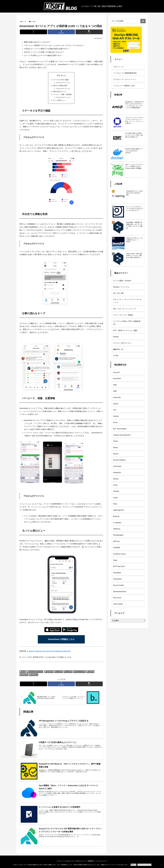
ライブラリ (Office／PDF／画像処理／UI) (127, 323)
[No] (161, 865)
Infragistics (117, 472)
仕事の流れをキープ (59, 92)
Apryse (116, 404)
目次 (59, 75)
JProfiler (116, 491)
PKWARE (117, 548)
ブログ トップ (118, 67)
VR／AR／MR (118, 293)
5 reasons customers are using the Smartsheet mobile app (49, 652)
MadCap (116, 516)
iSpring (116, 479)
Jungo (115, 498)
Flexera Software (119, 460)
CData (115, 441)
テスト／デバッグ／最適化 (123, 315)
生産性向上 (34, 675)
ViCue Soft (117, 598)
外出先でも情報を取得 (60, 86)
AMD (115, 391)
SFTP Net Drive (119, 566)
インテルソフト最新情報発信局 (125, 73)
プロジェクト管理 (80, 672)
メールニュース (101, 862)
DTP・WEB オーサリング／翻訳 (125, 330)
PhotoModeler (118, 535)
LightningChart (119, 510)
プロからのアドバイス (63, 83)
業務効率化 (24, 675)
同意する (133, 865)
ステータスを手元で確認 (61, 80)
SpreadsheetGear (120, 592)
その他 (23, 672)
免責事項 (91, 862)
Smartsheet (49, 672)
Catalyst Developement (122, 435)
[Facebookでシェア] (61, 32)
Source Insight (118, 585)
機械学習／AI (118, 349)
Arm (115, 410)
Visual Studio (118, 604)
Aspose (116, 416)
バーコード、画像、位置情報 (62, 95)
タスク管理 (68, 672)
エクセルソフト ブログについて (75, 862)
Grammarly (117, 466)
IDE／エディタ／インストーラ (125, 309)
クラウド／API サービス (35, 672)
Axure (115, 422)
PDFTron (116, 541)
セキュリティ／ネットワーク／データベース (127, 301)
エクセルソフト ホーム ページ (124, 79)
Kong (115, 504)
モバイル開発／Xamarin (122, 281)
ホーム (60, 862)
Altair (115, 385)
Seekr (115, 560)
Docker (116, 454)
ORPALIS (117, 529)
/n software (117, 523)
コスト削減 (59, 672)
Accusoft (116, 372)
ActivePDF (117, 379)
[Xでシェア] (33, 32)
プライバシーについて (144, 865)
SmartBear (117, 573)
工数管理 (90, 672)
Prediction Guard (119, 554)
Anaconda (117, 397)
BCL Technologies (120, 429)
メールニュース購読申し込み (124, 86)
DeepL (116, 447)
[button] (89, 32)
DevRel (116, 337)
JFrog (115, 485)
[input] (128, 21)
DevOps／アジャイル (121, 287)
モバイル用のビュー (59, 101)
